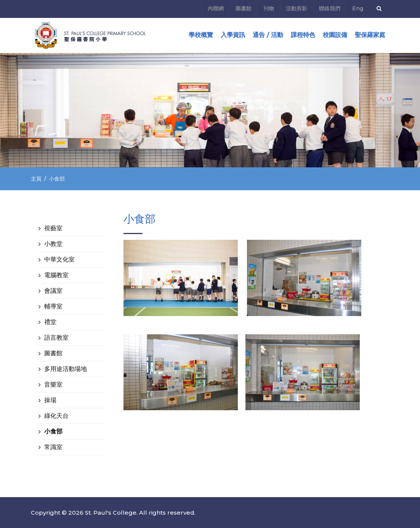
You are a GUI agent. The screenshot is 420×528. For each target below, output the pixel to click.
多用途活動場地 (66, 369)
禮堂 (50, 322)
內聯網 (216, 8)
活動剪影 (297, 8)
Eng (358, 8)
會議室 (53, 291)
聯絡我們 (330, 8)
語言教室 (56, 338)
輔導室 (53, 306)
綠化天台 (56, 416)
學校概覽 (201, 35)
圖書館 (244, 8)
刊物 (269, 8)
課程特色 (303, 35)
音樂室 (53, 384)
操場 (50, 400)
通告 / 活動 (268, 35)
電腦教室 (56, 275)
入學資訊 (233, 35)
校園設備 (335, 35)
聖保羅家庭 (370, 35)
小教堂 (53, 244)
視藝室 (53, 228)
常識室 (53, 447)
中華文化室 (59, 259)
